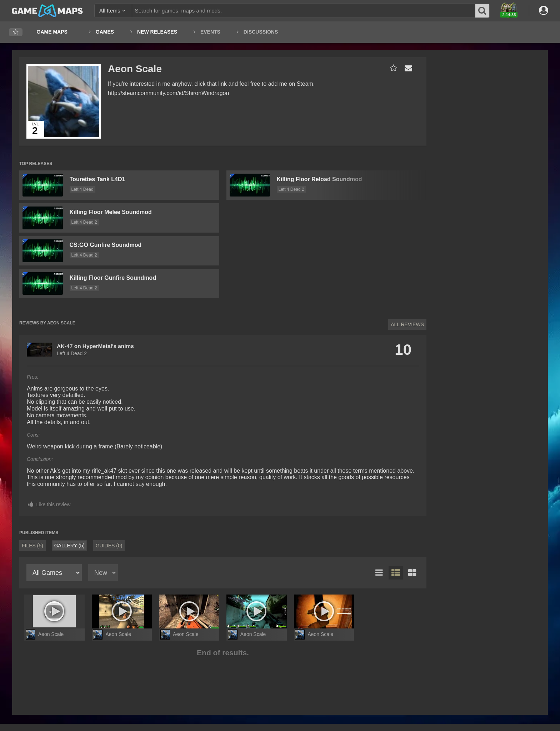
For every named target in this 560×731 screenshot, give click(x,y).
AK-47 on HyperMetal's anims (95, 346)
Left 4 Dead (82, 189)
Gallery (69, 546)
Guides (109, 546)
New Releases (157, 32)
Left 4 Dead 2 (84, 222)
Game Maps (52, 32)
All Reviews (407, 324)
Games (105, 32)
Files (32, 546)
